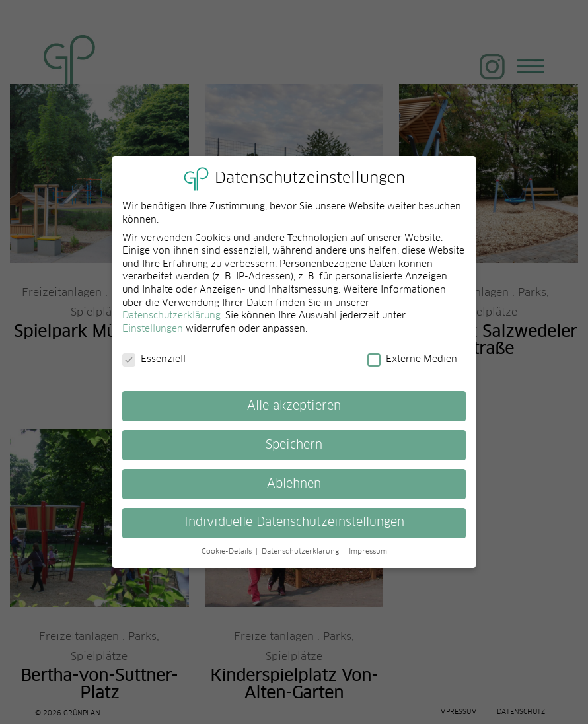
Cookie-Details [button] (228, 559)
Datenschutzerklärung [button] (302, 559)
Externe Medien (412, 366)
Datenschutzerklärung (171, 323)
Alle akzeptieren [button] (294, 413)
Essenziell (154, 366)
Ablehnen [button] (294, 491)
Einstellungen (153, 336)
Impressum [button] (368, 559)
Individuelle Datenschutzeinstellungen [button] (294, 530)
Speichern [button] (294, 452)
